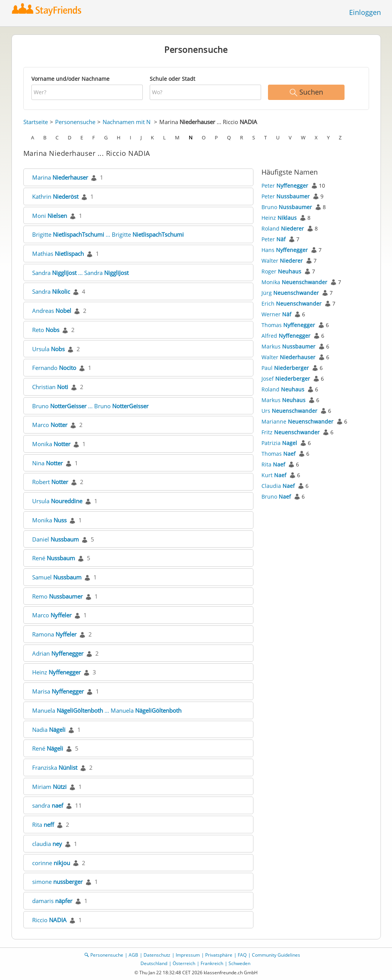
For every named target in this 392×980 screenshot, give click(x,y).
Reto (46, 330)
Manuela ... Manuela (107, 710)
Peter (285, 186)
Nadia (49, 730)
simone (57, 882)
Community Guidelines (276, 955)
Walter (282, 261)
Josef (286, 379)
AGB (133, 955)
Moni (50, 216)
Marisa (58, 691)
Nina (47, 463)
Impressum (188, 955)
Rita (43, 825)
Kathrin (55, 196)
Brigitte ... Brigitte (108, 234)
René (54, 558)
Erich (292, 303)
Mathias (58, 254)
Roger (281, 271)
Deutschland (154, 963)
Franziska (55, 767)
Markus (288, 346)
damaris (52, 901)
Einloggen (365, 12)
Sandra (51, 291)
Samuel (57, 577)
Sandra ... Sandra (80, 273)
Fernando (54, 368)
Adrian (58, 653)
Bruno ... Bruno (90, 406)
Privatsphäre (219, 955)
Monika (51, 444)
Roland (283, 228)
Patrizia (279, 443)
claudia (47, 844)
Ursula (48, 349)
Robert (50, 482)
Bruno (287, 207)
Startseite (36, 122)
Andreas (52, 311)
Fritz (291, 432)
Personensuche (75, 122)
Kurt (274, 475)
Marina (60, 177)
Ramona (54, 634)
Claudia (278, 486)
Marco (50, 425)
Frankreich (212, 963)
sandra (48, 805)
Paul (285, 368)
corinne (51, 863)
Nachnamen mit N (127, 122)
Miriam (49, 787)
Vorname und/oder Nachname (70, 79)
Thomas (288, 325)
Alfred (286, 336)
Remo (57, 596)
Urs (289, 411)
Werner (276, 314)
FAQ (242, 955)
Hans (285, 250)
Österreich (184, 963)
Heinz (56, 672)
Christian (50, 387)
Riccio (49, 920)
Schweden (239, 963)
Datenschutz (157, 955)
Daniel (56, 539)
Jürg (290, 293)
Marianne (297, 421)
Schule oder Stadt (172, 79)
